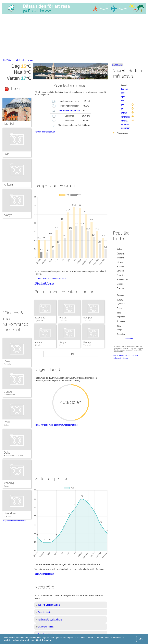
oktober (124, 120)
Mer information (44, 640)
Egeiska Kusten (45, 612)
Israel (119, 312)
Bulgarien (121, 334)
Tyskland (120, 258)
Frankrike (8, 364)
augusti (124, 112)
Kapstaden (41, 318)
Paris (7, 361)
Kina (119, 325)
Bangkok (88, 318)
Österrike (121, 253)
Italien (6, 425)
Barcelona (10, 513)
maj (123, 101)
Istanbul (9, 124)
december (125, 128)
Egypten (120, 288)
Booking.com (117, 64)
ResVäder (7, 60)
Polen (119, 308)
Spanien (7, 516)
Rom (7, 422)
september (126, 116)
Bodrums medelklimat (44, 574)
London (9, 392)
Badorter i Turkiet (46, 627)
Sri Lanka (121, 321)
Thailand (120, 299)
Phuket (63, 318)
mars (123, 93)
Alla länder (129, 339)
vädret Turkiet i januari (24, 60)
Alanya (8, 215)
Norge (119, 330)
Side (7, 154)
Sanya (63, 342)
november (125, 124)
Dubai (8, 453)
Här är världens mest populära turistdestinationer (56, 425)
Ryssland (121, 304)
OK (141, 639)
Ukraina (120, 262)
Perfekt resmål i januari (45, 132)
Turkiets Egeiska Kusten (49, 605)
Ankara (8, 185)
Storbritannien (10, 395)
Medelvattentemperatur (70, 110)
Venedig (9, 483)
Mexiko (120, 284)
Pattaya (87, 342)
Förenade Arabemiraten (14, 455)
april (123, 97)
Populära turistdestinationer (15, 521)
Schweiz (120, 271)
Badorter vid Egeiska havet (50, 619)
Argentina (121, 317)
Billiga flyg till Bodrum (44, 283)
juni (123, 105)
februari (124, 89)
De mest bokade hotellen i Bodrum (50, 279)
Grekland (121, 295)
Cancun (39, 342)
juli (122, 108)
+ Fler (71, 354)
